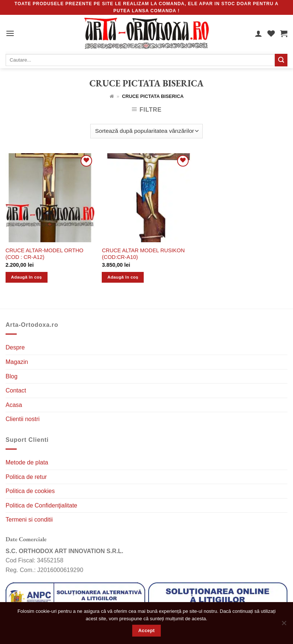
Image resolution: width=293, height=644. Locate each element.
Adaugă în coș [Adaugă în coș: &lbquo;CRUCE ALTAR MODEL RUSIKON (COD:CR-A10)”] (123, 277)
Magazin (17, 362)
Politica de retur (26, 477)
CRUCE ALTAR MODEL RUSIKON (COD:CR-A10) (143, 254)
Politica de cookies (30, 491)
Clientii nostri (23, 419)
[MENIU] (10, 33)
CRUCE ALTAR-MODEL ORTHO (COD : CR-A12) (45, 254)
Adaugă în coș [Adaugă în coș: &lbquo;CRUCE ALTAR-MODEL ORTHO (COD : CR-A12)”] (27, 277)
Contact (16, 390)
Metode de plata (27, 462)
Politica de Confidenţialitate (41, 505)
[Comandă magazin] (146, 131)
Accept (146, 631)
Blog (12, 376)
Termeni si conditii (29, 520)
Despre (15, 347)
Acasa (14, 405)
